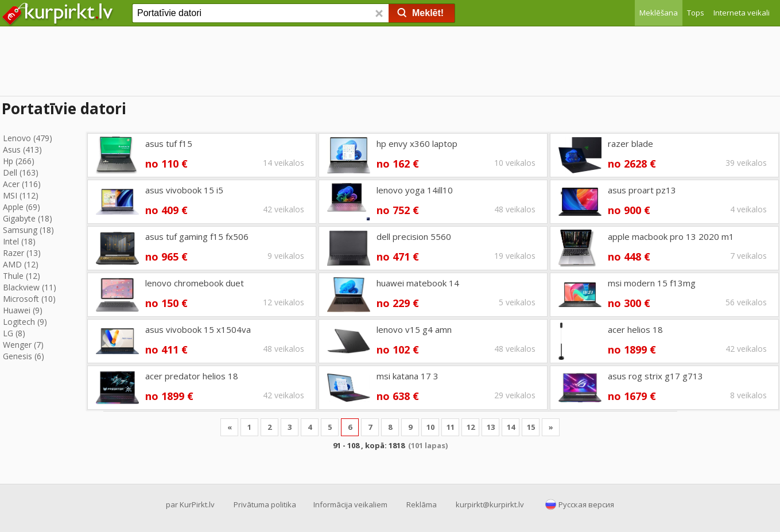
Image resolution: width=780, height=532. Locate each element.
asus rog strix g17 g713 (655, 376)
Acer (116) (22, 184)
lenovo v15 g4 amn (414, 329)
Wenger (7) (23, 345)
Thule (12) (22, 276)
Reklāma (422, 504)
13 (491, 427)
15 (531, 427)
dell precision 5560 (414, 236)
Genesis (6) (24, 356)
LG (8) (14, 333)
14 (511, 427)
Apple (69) (22, 207)
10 (430, 427)
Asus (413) (22, 149)
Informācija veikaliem (350, 504)
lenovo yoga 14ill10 (415, 190)
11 (451, 427)
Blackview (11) (30, 287)
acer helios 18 (635, 329)
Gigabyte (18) (28, 218)
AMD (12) (21, 264)
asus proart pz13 (642, 190)
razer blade (630, 143)
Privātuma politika (265, 504)
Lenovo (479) (28, 138)
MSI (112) (21, 195)
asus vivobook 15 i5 (184, 190)
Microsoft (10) (29, 299)
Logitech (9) (25, 322)
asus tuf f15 (169, 143)
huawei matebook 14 (418, 283)
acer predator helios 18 (192, 376)
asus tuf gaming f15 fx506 (197, 236)
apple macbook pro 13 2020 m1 (671, 236)
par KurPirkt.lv (190, 504)
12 (471, 427)
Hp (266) (19, 161)
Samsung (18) (28, 230)
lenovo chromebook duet (195, 283)
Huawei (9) (23, 310)
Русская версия (586, 504)
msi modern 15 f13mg (652, 283)
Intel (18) (19, 241)
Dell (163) (21, 172)
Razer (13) (22, 253)
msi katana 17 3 (408, 376)
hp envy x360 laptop (417, 143)
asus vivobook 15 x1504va (198, 329)
